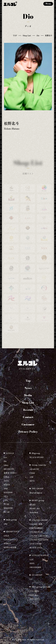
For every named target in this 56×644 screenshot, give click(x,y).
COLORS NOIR (36, 532)
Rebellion (34, 512)
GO (31, 579)
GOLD (6, 536)
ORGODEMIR (35, 567)
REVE (32, 481)
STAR (6, 504)
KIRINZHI (8, 508)
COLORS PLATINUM (39, 540)
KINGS (7, 485)
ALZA (6, 481)
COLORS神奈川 (36, 528)
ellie (6, 524)
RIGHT (33, 504)
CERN (32, 473)
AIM (31, 477)
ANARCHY (34, 469)
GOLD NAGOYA (11, 539)
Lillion (6, 477)
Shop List (27, 35)
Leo (5, 457)
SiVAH (7, 512)
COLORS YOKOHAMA (39, 536)
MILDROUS (9, 469)
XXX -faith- (34, 591)
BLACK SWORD (37, 457)
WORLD (7, 543)
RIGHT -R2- (35, 508)
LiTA (6, 496)
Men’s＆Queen (36, 493)
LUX (6, 500)
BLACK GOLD (36, 547)
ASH (6, 488)
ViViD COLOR (36, 544)
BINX (32, 563)
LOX (32, 559)
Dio (38, 35)
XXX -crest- (35, 599)
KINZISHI (8, 492)
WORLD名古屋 (10, 547)
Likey (6, 465)
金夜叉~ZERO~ (10, 473)
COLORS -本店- (36, 524)
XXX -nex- (34, 595)
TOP (15, 35)
